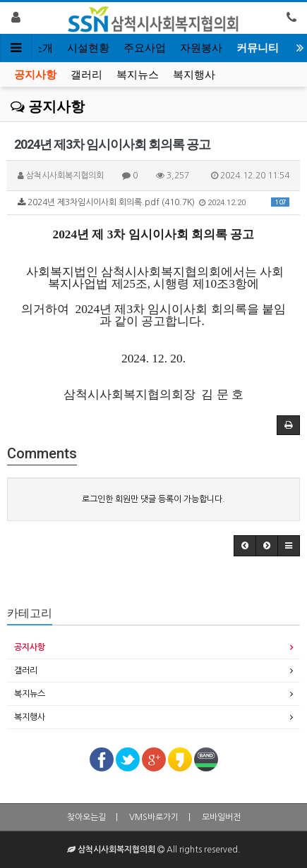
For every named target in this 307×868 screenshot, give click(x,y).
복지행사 (194, 75)
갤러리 (86, 75)
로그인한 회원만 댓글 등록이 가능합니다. (153, 499)
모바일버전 (221, 817)
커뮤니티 (258, 48)
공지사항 (35, 75)
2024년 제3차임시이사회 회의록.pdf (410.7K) (153, 202)
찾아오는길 (86, 817)
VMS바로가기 (154, 817)
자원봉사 (201, 48)
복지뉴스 (138, 75)
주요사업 (145, 48)
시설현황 (88, 48)
